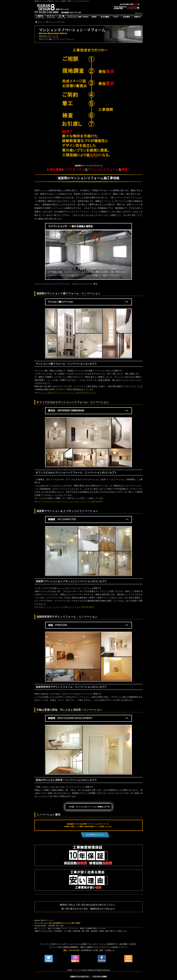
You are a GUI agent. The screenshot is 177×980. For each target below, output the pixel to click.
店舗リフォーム (96, 944)
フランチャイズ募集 (100, 977)
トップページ (48, 944)
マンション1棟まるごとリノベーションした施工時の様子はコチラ (67, 393)
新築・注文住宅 (44, 947)
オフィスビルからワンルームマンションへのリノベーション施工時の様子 (71, 501)
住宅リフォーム (61, 944)
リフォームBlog (120, 947)
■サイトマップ (139, 13)
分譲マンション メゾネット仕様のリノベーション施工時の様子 (66, 607)
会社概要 (76, 947)
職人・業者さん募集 (89, 947)
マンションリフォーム (79, 944)
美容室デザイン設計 (127, 944)
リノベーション (111, 944)
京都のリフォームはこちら (80, 977)
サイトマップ (134, 947)
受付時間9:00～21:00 (79, 950)
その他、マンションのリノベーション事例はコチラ (88, 807)
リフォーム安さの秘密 (61, 947)
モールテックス (106, 947)
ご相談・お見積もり (107, 950)
